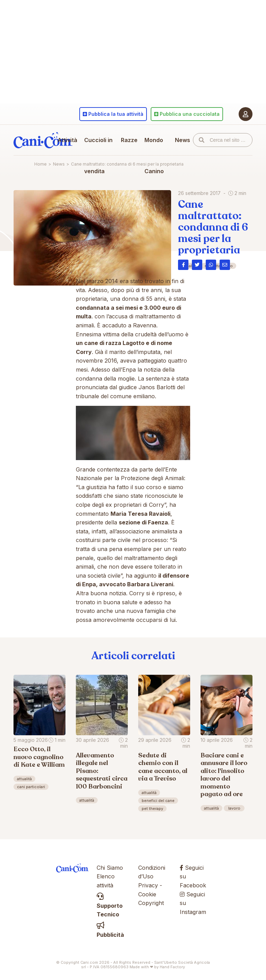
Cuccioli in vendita (98, 156)
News (183, 140)
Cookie (147, 894)
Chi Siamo (110, 868)
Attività (67, 140)
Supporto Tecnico (110, 906)
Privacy (148, 885)
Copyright (151, 903)
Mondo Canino (154, 156)
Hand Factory (172, 967)
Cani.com (43, 140)
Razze (129, 140)
